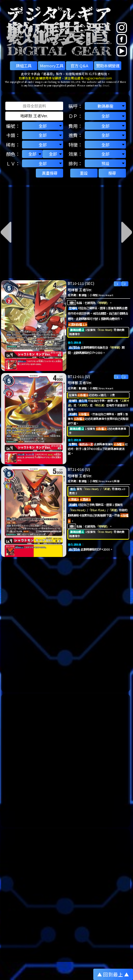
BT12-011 (76, 377)
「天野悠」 (83, 405)
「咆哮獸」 (102, 303)
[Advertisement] (66, 626)
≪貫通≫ (85, 499)
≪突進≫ (74, 499)
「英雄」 (107, 489)
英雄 (117, 481)
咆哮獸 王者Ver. (80, 290)
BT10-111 (76, 283)
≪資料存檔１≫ (78, 324)
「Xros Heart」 (105, 330)
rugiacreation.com (98, 78)
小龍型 (94, 295)
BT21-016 (76, 469)
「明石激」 (99, 405)
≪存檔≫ (83, 395)
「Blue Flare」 (97, 510)
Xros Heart (106, 295)
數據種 (83, 295)
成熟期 (72, 295)
